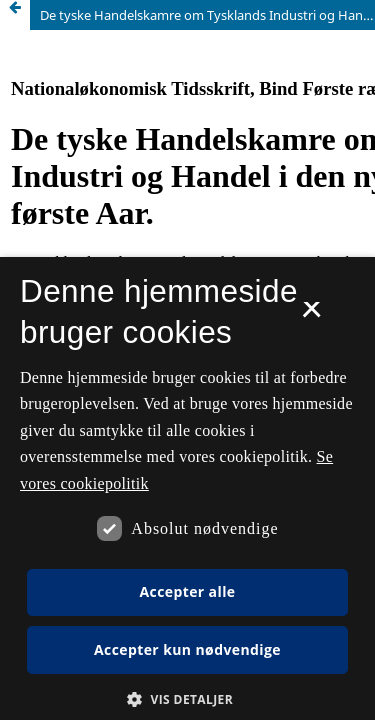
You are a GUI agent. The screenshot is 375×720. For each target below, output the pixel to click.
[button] (187, 699)
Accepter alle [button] (187, 591)
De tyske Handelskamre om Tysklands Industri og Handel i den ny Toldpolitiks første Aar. (207, 15)
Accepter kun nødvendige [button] (187, 649)
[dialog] (187, 488)
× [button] (311, 316)
